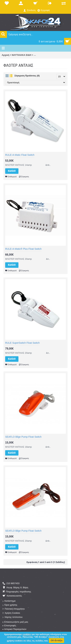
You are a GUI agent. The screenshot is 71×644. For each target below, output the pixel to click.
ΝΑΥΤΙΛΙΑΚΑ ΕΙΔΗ (21, 55)
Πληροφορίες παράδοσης (17, 592)
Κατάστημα (9, 601)
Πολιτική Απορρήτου (14, 609)
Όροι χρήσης (10, 605)
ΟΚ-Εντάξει (57, 640)
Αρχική (6, 55)
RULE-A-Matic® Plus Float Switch (23, 249)
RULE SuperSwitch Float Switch (22, 343)
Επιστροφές (9, 625)
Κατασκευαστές (12, 596)
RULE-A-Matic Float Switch (20, 155)
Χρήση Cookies (11, 613)
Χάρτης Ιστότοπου (13, 617)
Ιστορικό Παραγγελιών (14, 629)
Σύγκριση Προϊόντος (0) (27, 76)
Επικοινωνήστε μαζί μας (15, 622)
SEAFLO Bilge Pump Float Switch (23, 437)
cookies (27, 634)
